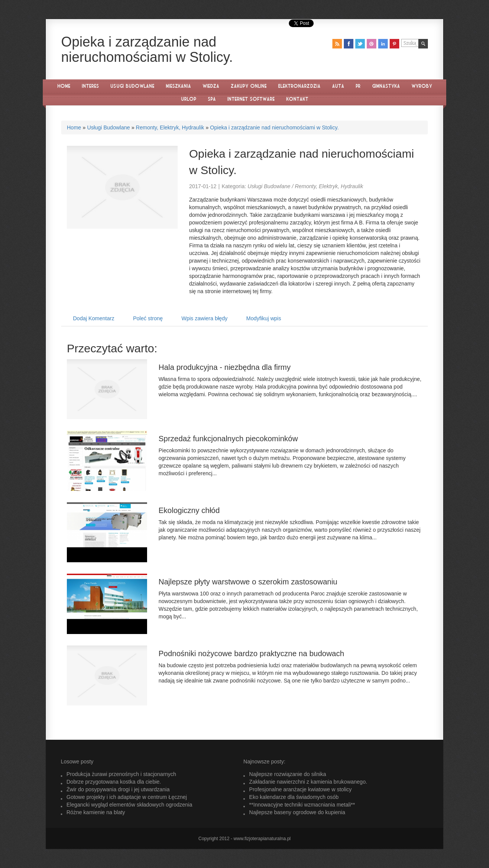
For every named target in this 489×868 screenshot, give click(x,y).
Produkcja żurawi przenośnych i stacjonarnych (121, 774)
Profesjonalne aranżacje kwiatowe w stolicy (300, 789)
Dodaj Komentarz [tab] (94, 318)
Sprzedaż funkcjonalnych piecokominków (228, 439)
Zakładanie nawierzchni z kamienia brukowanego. (308, 782)
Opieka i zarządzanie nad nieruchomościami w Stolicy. (274, 127)
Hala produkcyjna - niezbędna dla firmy (225, 367)
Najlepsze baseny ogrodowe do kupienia (297, 812)
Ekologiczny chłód (189, 510)
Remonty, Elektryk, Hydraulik (170, 127)
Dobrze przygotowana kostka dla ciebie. (114, 782)
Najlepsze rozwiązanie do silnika (288, 774)
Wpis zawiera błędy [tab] (205, 318)
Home (74, 127)
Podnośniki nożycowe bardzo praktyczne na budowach (251, 653)
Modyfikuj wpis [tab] (264, 318)
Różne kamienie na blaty (96, 812)
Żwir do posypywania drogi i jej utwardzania (118, 789)
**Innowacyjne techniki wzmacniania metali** (302, 805)
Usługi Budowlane (108, 127)
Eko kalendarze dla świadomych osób (294, 797)
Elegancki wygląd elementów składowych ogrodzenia (129, 805)
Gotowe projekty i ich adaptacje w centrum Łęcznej (127, 797)
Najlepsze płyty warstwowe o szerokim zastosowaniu (248, 582)
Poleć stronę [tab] (148, 318)
